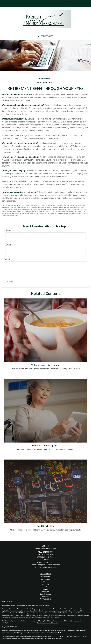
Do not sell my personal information (47, 623)
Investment (45, 579)
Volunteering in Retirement (45, 365)
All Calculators (45, 599)
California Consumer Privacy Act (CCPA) (63, 621)
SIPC (62, 631)
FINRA (58, 631)
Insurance (45, 584)
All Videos (45, 596)
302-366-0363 (45, 36)
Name (8, 230)
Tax (46, 587)
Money (45, 589)
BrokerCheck (44, 605)
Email (8, 245)
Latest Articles (45, 594)
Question (8, 259)
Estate (46, 582)
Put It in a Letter (45, 526)
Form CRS (9, 601)
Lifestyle (45, 592)
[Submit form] (10, 282)
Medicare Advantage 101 (45, 445)
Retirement (45, 577)
